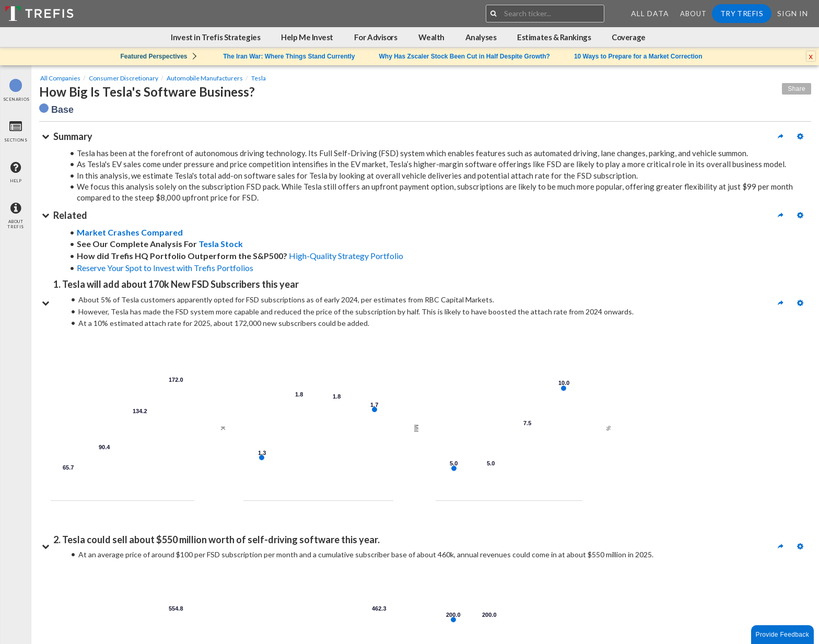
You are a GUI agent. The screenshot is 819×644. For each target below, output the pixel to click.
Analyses (481, 37)
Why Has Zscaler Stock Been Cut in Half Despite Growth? (464, 56)
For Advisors (376, 37)
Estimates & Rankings (554, 37)
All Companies (60, 78)
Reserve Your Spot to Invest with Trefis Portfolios (165, 268)
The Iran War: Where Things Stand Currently (289, 56)
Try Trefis (742, 13)
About (693, 14)
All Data (650, 13)
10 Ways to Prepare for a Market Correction (638, 56)
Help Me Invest (307, 37)
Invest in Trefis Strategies (215, 37)
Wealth (431, 37)
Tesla (259, 78)
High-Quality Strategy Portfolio (346, 256)
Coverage (628, 37)
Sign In (793, 13)
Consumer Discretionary (124, 78)
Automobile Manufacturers (205, 78)
